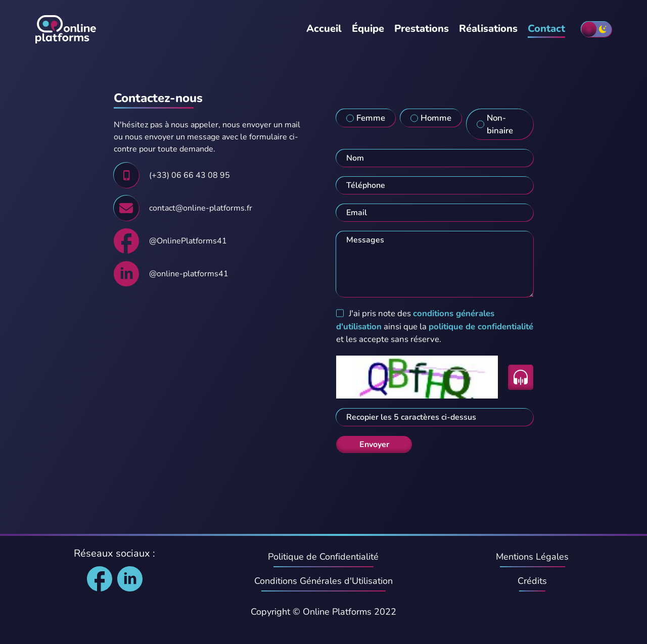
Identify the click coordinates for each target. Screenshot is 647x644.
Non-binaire (500, 124)
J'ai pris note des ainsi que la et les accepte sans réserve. (435, 326)
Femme (371, 118)
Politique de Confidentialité (323, 557)
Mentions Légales (532, 557)
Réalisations (488, 29)
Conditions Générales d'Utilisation (323, 581)
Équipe (368, 29)
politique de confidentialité (481, 327)
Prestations (422, 29)
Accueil (324, 29)
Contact (546, 29)
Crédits (532, 581)
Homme (436, 118)
